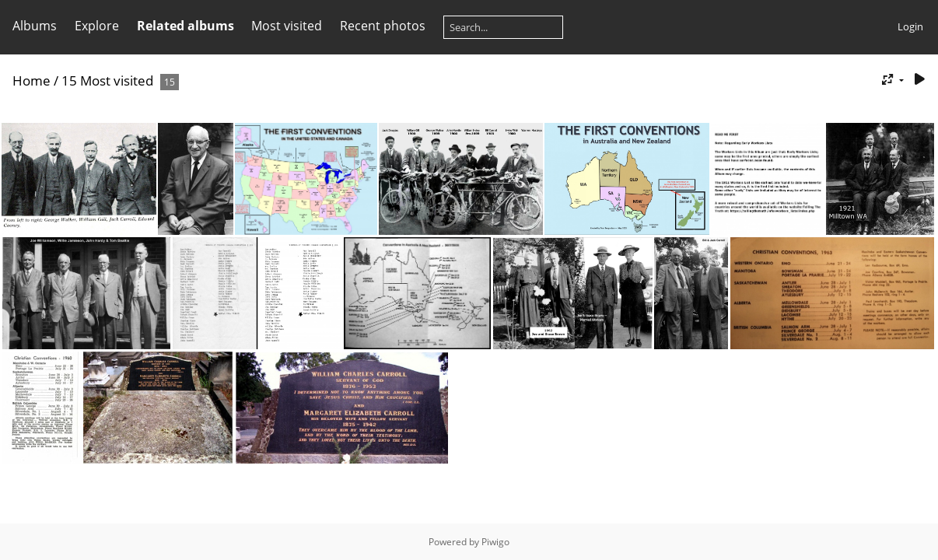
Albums (35, 26)
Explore (97, 26)
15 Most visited (107, 80)
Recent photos (383, 26)
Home (31, 80)
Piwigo (495, 542)
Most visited (287, 26)
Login (910, 26)
